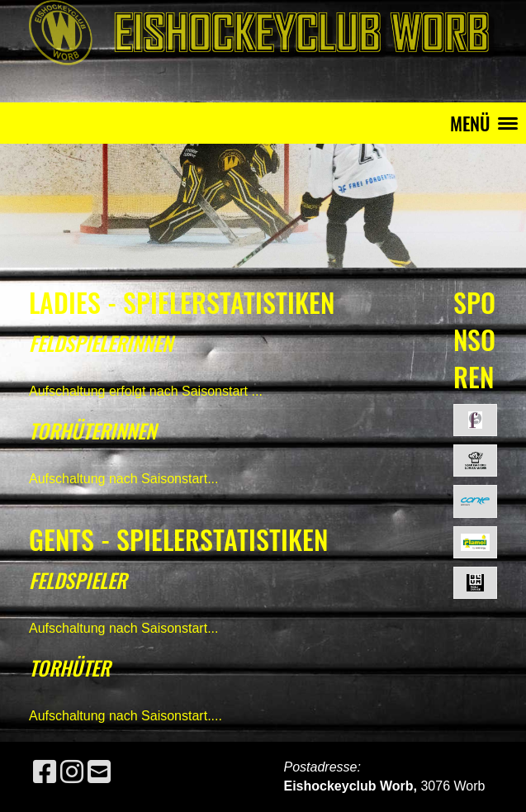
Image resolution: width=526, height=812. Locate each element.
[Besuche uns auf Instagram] (72, 772)
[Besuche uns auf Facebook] (45, 772)
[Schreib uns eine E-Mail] (99, 772)
